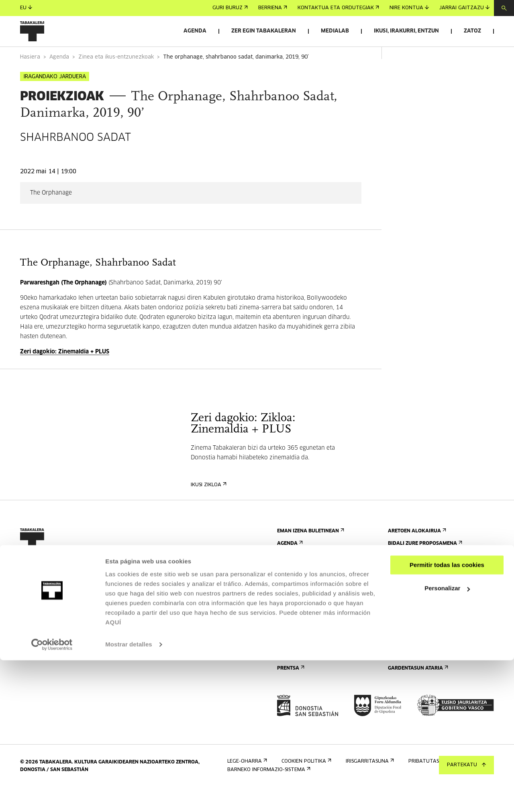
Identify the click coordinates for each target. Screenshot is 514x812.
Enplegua (403, 666)
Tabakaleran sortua (419, 634)
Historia (401, 622)
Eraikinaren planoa (306, 672)
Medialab (335, 31)
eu (26, 8)
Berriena (273, 8)
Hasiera (30, 80)
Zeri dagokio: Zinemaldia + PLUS (65, 374)
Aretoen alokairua (416, 553)
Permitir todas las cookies (447, 717)
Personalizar (447, 740)
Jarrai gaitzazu (464, 8)
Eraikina (401, 610)
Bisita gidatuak (300, 622)
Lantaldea (404, 647)
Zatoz (472, 31)
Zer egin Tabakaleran (264, 31)
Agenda (195, 31)
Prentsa (290, 691)
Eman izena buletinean (310, 553)
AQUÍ (113, 774)
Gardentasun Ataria (417, 691)
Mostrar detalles (129, 796)
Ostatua (291, 634)
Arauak (289, 659)
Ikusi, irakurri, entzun (406, 31)
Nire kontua (409, 8)
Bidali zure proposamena (424, 566)
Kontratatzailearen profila (428, 678)
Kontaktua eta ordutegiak (338, 8)
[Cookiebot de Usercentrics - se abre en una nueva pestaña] (52, 796)
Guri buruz (230, 8)
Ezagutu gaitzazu (415, 597)
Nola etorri (295, 610)
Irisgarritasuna (300, 647)
